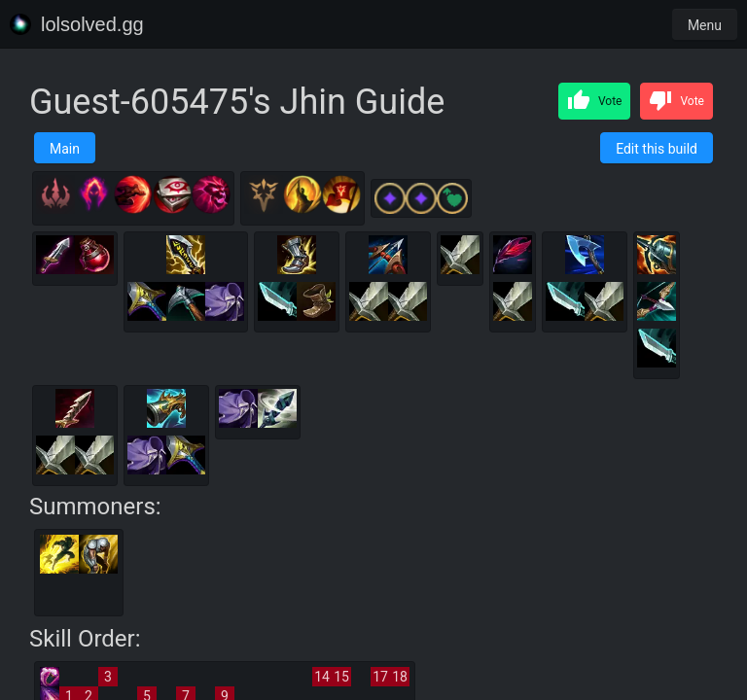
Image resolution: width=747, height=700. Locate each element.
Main (65, 149)
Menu (705, 25)
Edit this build (657, 149)
